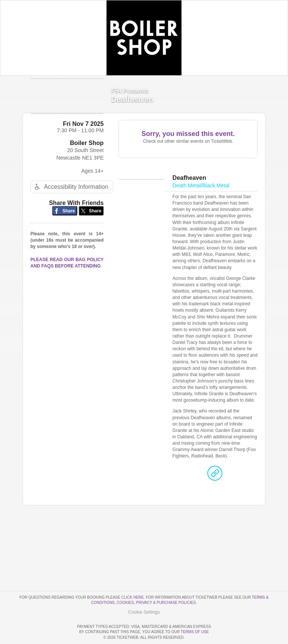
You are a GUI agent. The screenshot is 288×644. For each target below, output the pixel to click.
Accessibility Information (70, 200)
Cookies (125, 581)
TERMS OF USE (195, 632)
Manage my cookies (144, 590)
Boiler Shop (87, 156)
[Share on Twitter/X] (91, 224)
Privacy (144, 581)
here (139, 576)
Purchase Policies (176, 581)
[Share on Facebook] (65, 224)
